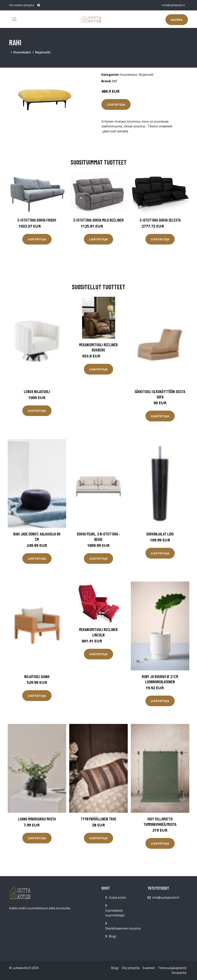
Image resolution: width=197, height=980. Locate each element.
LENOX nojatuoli (37, 391)
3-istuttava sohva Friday (37, 220)
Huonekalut (22, 52)
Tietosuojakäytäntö (172, 968)
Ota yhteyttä (131, 968)
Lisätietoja (116, 104)
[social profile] (39, 5)
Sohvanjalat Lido (160, 534)
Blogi (112, 936)
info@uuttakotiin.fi (174, 5)
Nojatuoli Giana (37, 676)
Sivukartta (179, 973)
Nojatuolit (43, 52)
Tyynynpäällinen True (98, 819)
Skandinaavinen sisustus (123, 928)
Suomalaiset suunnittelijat (115, 913)
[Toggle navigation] (14, 19)
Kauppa (177, 20)
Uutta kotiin (117, 898)
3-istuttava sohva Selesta (160, 220)
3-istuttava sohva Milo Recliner (98, 220)
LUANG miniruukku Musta (37, 819)
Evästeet (149, 968)
